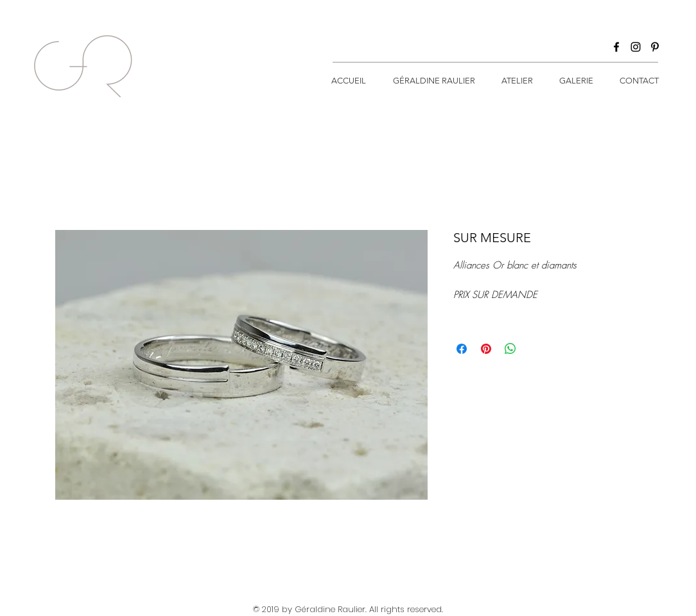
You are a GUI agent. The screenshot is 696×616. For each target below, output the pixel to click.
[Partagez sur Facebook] (462, 349)
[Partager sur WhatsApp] (510, 349)
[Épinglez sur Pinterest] (486, 349)
